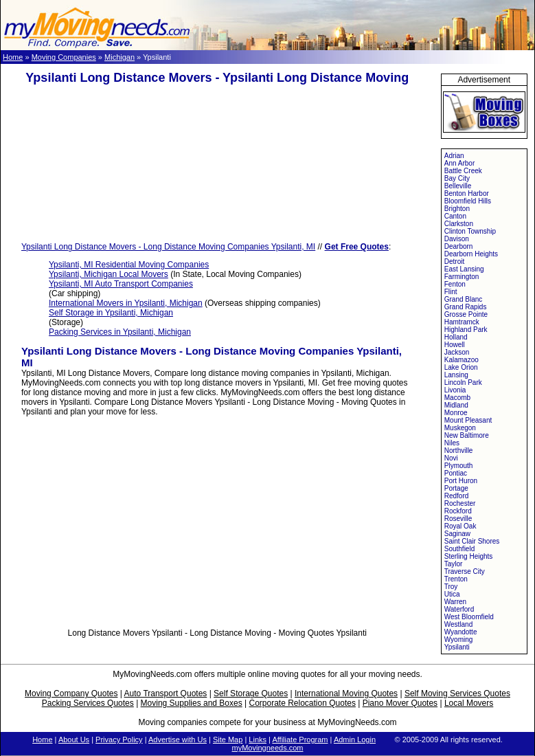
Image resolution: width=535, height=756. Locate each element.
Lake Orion (461, 367)
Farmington (462, 277)
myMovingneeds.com (268, 748)
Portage (456, 488)
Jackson (457, 352)
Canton (455, 216)
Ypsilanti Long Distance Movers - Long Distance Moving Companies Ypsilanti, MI (168, 247)
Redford (457, 496)
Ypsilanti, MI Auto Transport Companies (121, 284)
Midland (456, 405)
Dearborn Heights (471, 254)
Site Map (228, 740)
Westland (459, 624)
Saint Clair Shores (472, 541)
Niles (452, 443)
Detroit (454, 262)
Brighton (457, 209)
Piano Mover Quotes (400, 703)
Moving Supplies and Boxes (192, 703)
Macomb (457, 398)
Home (13, 57)
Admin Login (355, 740)
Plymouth (459, 466)
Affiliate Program (300, 740)
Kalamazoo (462, 360)
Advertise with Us (178, 740)
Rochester (460, 503)
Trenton (456, 579)
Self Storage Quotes (251, 693)
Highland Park (466, 330)
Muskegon (460, 428)
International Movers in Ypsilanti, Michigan (126, 303)
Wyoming (459, 640)
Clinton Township (470, 231)
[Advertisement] (217, 164)
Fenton (455, 284)
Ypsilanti (457, 647)
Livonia (455, 390)
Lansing (456, 375)
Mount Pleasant (468, 420)
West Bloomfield (469, 617)
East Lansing (464, 269)
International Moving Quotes (346, 693)
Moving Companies (64, 57)
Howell (455, 345)
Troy (451, 587)
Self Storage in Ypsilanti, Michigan (111, 313)
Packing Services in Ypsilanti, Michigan (120, 332)
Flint (451, 292)
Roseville (458, 519)
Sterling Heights (469, 556)
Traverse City (465, 571)
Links (258, 740)
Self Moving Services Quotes (457, 693)
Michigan (119, 57)
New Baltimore (467, 435)
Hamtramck (462, 322)
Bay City (457, 178)
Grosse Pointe (466, 314)
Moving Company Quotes (71, 693)
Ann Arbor (459, 163)
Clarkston (459, 224)
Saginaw (457, 534)
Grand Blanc (464, 299)
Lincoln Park (463, 382)
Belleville (458, 186)
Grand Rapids (466, 307)
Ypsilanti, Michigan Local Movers (109, 274)
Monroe (456, 413)
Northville (459, 451)
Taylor (454, 564)
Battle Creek (463, 171)
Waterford (459, 609)
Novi (451, 458)
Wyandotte (461, 632)
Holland (456, 337)
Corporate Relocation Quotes (302, 703)
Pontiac (456, 473)
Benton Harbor (467, 193)
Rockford (458, 511)
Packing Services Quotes (88, 703)
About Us (74, 740)
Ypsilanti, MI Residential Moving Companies (129, 265)
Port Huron (461, 481)
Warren (455, 602)
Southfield (459, 549)
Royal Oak (460, 526)
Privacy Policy (119, 740)
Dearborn (459, 246)
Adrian (454, 156)
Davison (457, 239)
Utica (452, 594)
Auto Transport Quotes (166, 693)
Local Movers (469, 703)
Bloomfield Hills (468, 201)
